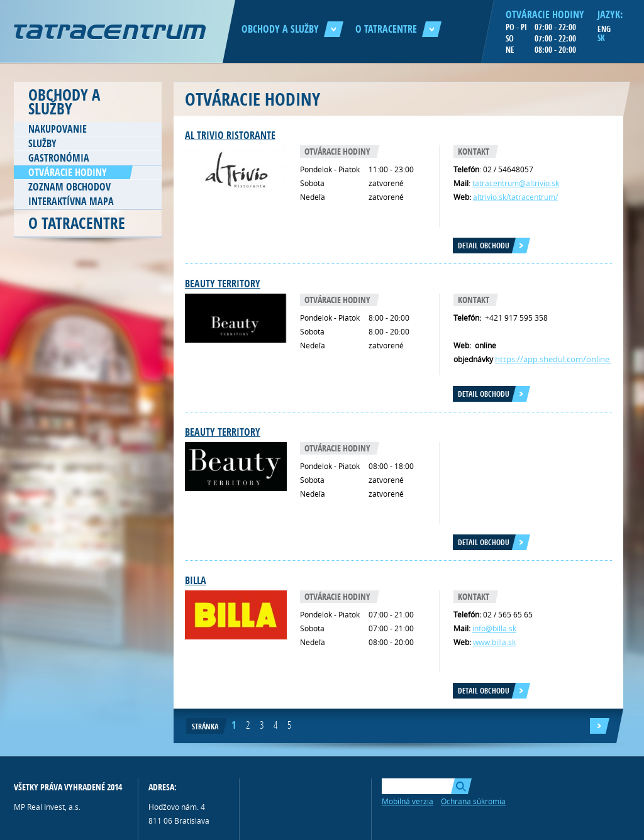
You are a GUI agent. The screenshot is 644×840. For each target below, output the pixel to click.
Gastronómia (59, 158)
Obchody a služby (292, 29)
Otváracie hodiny (68, 172)
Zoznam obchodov (69, 187)
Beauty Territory (223, 432)
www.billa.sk (494, 642)
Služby (42, 143)
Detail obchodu (484, 246)
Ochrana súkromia (473, 801)
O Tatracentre (398, 29)
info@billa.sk (494, 628)
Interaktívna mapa (71, 201)
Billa (196, 580)
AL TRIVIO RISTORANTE (230, 135)
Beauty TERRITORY (223, 284)
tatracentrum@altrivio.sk (516, 183)
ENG (604, 29)
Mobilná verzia (408, 801)
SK (601, 38)
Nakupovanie (58, 129)
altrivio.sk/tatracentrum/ (515, 197)
